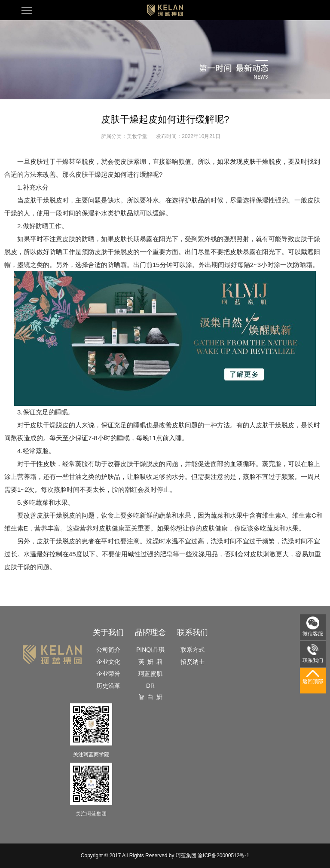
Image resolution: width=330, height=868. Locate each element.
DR (150, 686)
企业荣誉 (108, 674)
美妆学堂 (137, 136)
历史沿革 (108, 686)
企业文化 (108, 662)
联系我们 (192, 632)
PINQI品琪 (150, 650)
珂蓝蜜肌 (150, 674)
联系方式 (192, 650)
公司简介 (108, 650)
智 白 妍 (150, 697)
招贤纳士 (192, 662)
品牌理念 (150, 632)
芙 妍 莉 (150, 662)
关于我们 (108, 632)
